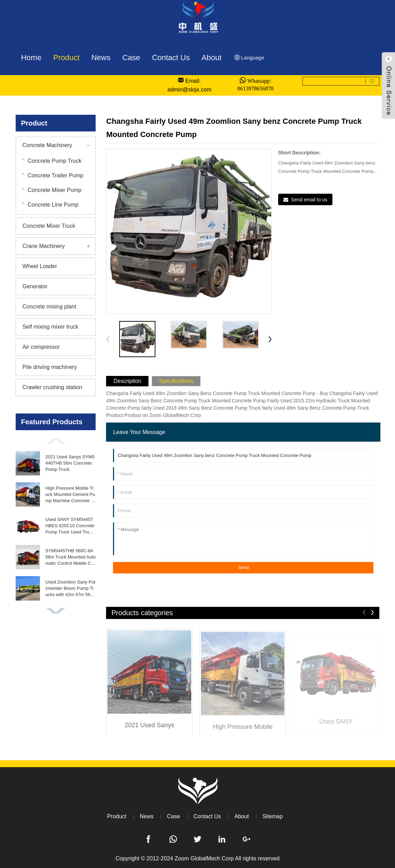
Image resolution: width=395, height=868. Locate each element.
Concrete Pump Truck (54, 161)
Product (117, 816)
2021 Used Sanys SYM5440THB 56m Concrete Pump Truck (70, 463)
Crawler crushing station (52, 387)
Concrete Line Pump (53, 205)
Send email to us (309, 200)
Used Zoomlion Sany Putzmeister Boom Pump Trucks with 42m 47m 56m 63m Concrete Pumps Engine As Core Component (70, 589)
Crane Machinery (43, 246)
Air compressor (41, 347)
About (242, 816)
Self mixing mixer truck (50, 327)
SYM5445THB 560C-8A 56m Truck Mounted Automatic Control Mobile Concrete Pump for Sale (70, 557)
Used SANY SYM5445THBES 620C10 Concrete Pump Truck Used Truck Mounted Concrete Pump (70, 526)
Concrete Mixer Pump (54, 190)
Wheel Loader (40, 266)
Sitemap (272, 816)
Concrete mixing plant (49, 307)
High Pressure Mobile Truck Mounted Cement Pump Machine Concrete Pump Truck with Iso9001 (70, 495)
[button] (56, 441)
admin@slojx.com (189, 90)
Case (173, 816)
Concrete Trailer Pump (55, 175)
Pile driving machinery (50, 367)
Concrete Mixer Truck (49, 226)
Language (249, 58)
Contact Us (207, 816)
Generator (35, 286)
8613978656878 (255, 88)
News (147, 816)
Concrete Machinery (47, 145)
